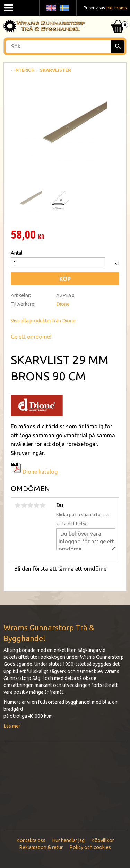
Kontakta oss (31, 840)
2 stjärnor (24, 505)
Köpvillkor (103, 840)
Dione (63, 304)
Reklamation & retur (41, 847)
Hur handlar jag (68, 840)
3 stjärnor (30, 505)
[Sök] (118, 47)
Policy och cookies (90, 847)
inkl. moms (116, 8)
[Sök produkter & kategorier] (65, 47)
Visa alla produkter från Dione (43, 321)
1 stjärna (18, 505)
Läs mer (12, 726)
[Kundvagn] (118, 18)
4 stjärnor (36, 505)
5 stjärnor (43, 505)
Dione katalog (34, 472)
